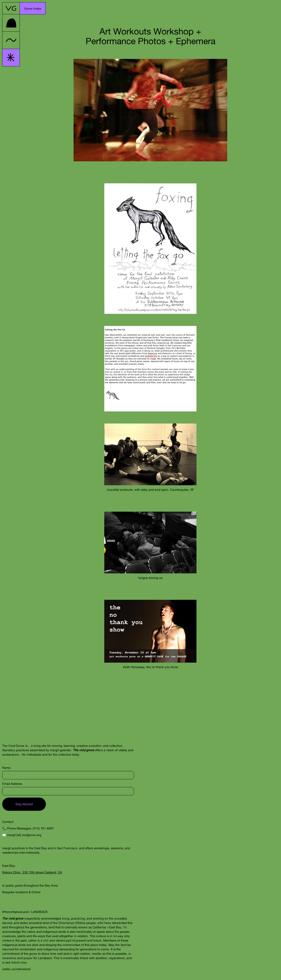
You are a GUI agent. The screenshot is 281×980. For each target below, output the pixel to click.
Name (6, 768)
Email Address (12, 784)
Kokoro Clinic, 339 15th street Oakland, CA (32, 872)
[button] (33, 8)
